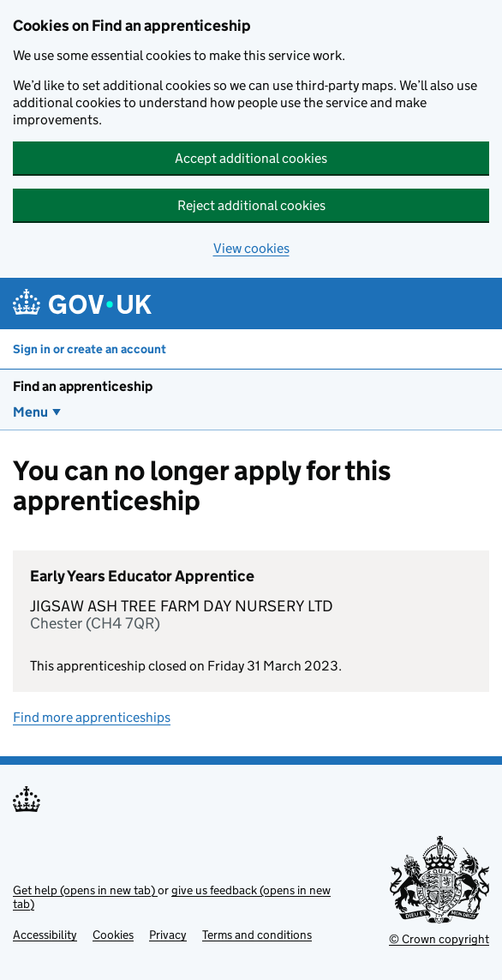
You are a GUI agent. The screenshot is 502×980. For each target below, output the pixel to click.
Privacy (168, 935)
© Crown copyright (439, 939)
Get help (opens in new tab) (85, 890)
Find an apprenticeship (83, 386)
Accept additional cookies (251, 158)
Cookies (113, 935)
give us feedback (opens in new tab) (172, 897)
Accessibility (45, 935)
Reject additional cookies (251, 205)
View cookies (251, 248)
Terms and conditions (257, 935)
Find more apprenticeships (92, 717)
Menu (30, 412)
